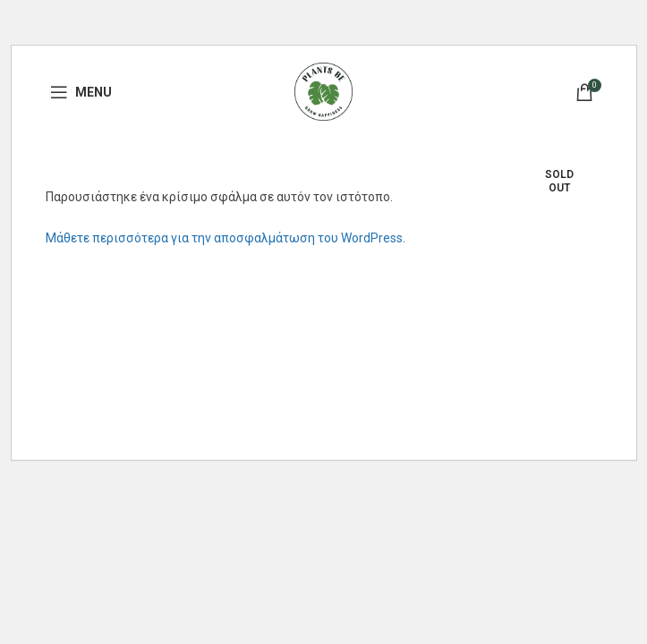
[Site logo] (323, 90)
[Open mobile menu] (81, 92)
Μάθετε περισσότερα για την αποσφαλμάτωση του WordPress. (226, 238)
